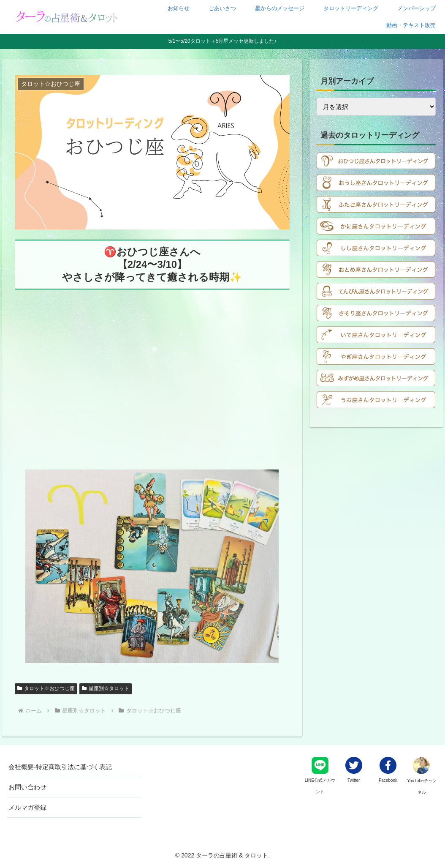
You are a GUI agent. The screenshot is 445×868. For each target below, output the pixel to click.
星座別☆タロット (106, 688)
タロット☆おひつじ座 (46, 688)
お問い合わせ (27, 787)
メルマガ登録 (27, 807)
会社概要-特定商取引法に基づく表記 (60, 767)
